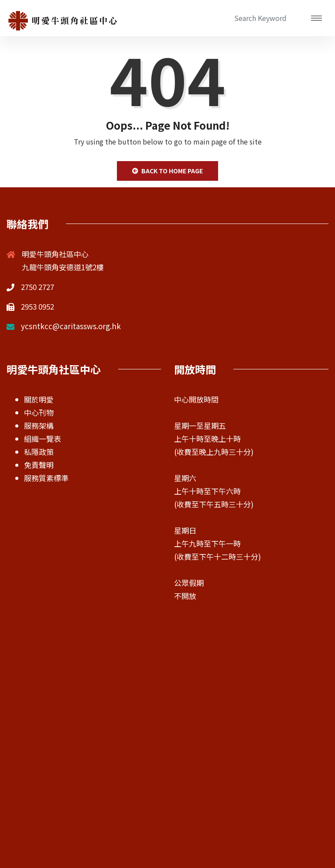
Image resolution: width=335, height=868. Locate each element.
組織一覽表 (43, 439)
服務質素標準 (46, 478)
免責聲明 (39, 465)
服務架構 (39, 425)
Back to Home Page (167, 171)
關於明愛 (39, 399)
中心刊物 (39, 412)
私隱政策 (39, 452)
